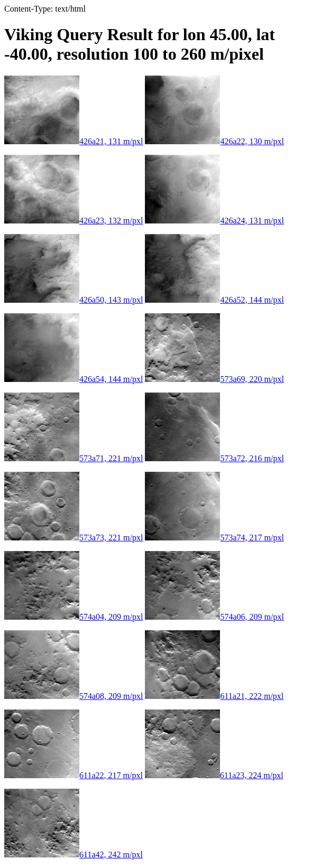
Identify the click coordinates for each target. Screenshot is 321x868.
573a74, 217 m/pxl (214, 538)
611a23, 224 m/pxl (214, 775)
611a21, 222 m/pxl (214, 696)
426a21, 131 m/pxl (74, 141)
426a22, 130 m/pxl (214, 141)
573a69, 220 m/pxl (214, 379)
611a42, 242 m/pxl (74, 855)
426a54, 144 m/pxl (74, 379)
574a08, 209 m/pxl (74, 696)
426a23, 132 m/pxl (74, 221)
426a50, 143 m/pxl (74, 300)
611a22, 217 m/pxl (74, 775)
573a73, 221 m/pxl (74, 538)
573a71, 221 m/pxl (74, 458)
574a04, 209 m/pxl (74, 617)
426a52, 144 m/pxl (214, 300)
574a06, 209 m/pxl (214, 617)
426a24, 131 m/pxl (214, 221)
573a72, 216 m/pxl (214, 458)
